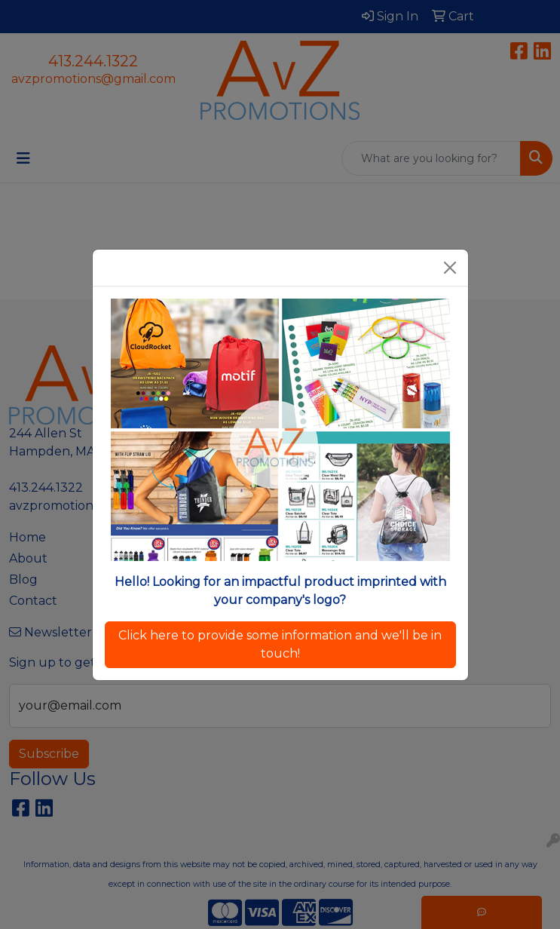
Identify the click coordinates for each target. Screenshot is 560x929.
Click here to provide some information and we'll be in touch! (280, 644)
